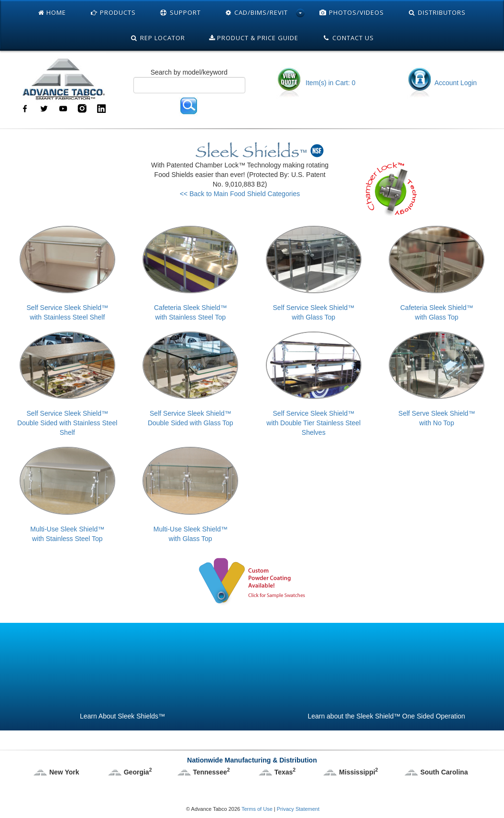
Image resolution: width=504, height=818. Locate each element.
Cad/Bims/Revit (257, 12)
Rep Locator (158, 38)
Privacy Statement (298, 809)
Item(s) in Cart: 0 (316, 83)
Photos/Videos (351, 12)
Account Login (442, 83)
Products (113, 12)
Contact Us (348, 38)
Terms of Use (257, 809)
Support (180, 12)
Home (52, 12)
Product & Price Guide (254, 38)
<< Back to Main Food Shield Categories (240, 194)
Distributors (437, 12)
